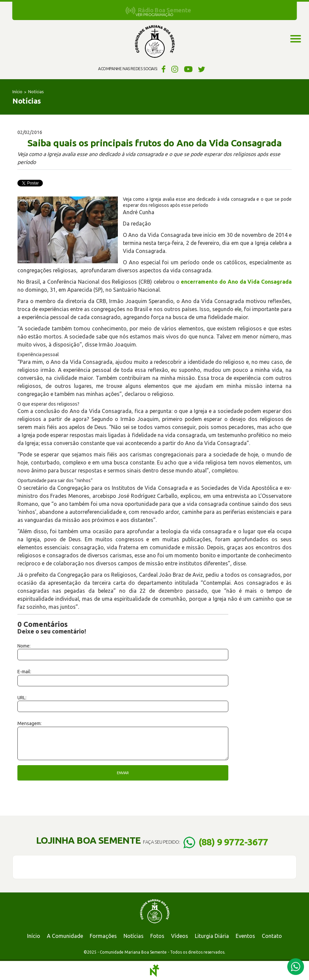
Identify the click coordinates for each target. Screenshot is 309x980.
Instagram (175, 69)
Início (17, 92)
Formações (103, 936)
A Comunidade (65, 936)
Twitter (202, 69)
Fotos (157, 936)
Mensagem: (29, 723)
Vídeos (180, 936)
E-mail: (24, 672)
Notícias (36, 92)
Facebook (163, 69)
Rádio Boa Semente (165, 10)
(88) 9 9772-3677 (233, 842)
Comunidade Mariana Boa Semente (155, 42)
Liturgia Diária (212, 936)
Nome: (24, 646)
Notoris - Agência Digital (155, 971)
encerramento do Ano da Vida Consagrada (236, 282)
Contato (272, 936)
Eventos (245, 936)
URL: (22, 698)
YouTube (188, 69)
